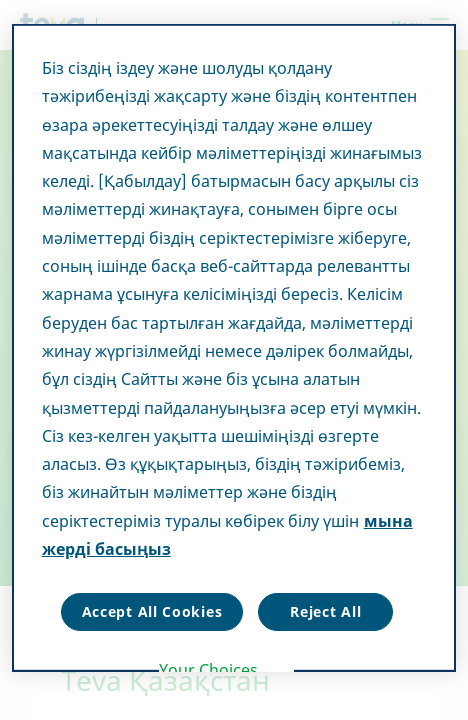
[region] (234, 348)
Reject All (325, 611)
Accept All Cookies (152, 611)
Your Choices (208, 670)
